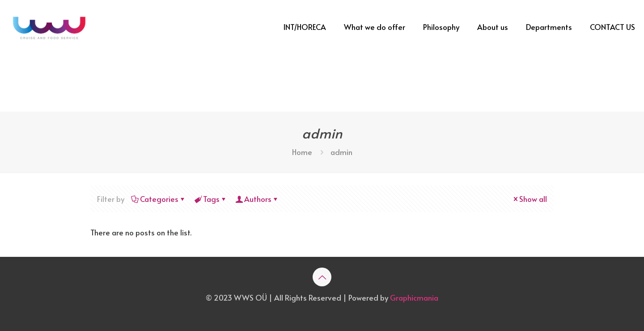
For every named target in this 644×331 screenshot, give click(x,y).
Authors (257, 199)
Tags (211, 199)
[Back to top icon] (322, 277)
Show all (529, 199)
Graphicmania (414, 297)
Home (302, 152)
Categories (159, 199)
